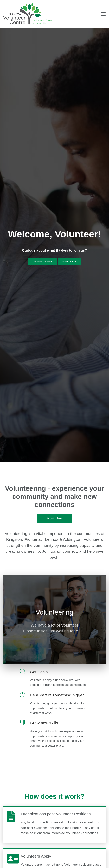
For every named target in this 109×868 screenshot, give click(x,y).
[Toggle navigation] (102, 14)
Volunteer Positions (43, 262)
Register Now (54, 518)
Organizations (69, 262)
